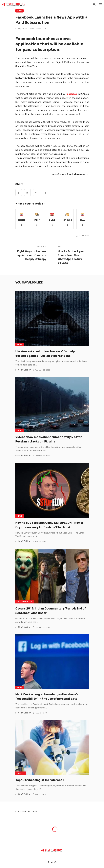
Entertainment (25, 602)
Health (21, 773)
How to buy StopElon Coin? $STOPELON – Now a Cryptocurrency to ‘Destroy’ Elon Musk (49, 525)
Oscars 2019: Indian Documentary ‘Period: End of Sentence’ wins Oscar (51, 611)
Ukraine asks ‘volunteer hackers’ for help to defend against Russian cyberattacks (47, 353)
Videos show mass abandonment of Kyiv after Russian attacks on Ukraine (49, 439)
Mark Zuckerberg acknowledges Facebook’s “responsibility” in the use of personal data (47, 696)
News (19, 11)
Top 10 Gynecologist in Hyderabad (40, 780)
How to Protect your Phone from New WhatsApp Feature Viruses (71, 257)
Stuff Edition (25, 370)
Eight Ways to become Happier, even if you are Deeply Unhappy (31, 255)
